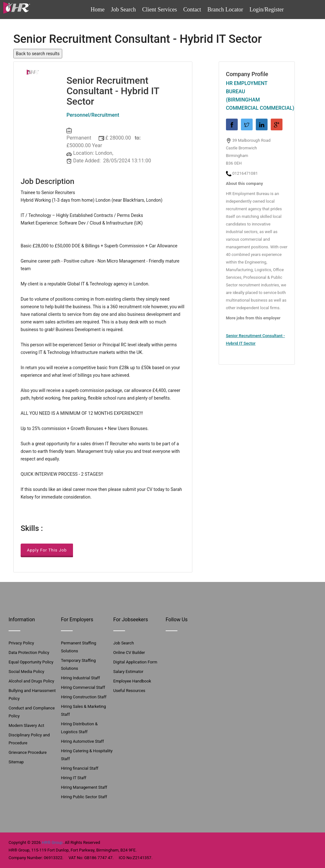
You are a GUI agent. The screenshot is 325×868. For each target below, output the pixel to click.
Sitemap (16, 762)
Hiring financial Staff (80, 768)
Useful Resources (129, 691)
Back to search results (38, 54)
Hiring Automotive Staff (82, 741)
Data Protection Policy (29, 653)
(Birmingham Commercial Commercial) (257, 104)
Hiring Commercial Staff (83, 687)
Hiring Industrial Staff (80, 678)
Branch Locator (225, 10)
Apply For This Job (47, 550)
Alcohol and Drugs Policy (31, 681)
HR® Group (52, 842)
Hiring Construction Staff (84, 697)
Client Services (159, 10)
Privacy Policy (21, 643)
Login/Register (267, 10)
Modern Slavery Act (26, 725)
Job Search (123, 10)
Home (98, 10)
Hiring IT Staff (74, 778)
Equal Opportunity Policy (31, 662)
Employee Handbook (132, 681)
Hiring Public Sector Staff (84, 797)
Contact (192, 10)
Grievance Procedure (28, 752)
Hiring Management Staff (84, 787)
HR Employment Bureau (247, 87)
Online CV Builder (129, 653)
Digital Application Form (135, 662)
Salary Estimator (128, 672)
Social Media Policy (26, 672)
